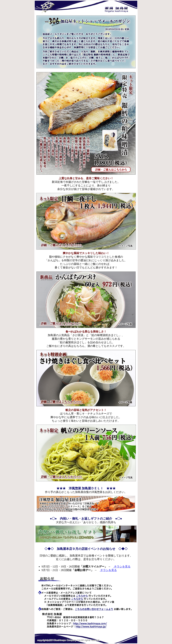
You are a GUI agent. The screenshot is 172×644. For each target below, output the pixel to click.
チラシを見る (122, 567)
